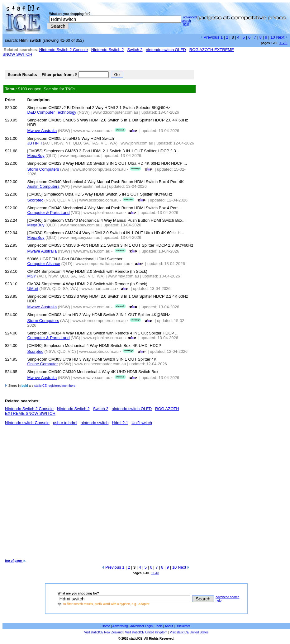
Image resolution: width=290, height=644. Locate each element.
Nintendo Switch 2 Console (64, 50)
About (169, 626)
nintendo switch (95, 423)
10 (273, 37)
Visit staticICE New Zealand (103, 632)
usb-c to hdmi (65, 423)
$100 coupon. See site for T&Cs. (41, 89)
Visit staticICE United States (189, 632)
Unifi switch (142, 423)
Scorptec (35, 200)
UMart (33, 289)
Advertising (120, 626)
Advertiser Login (141, 626)
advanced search (189, 19)
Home (106, 626)
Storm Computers (43, 169)
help (186, 24)
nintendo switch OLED (166, 50)
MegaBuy (36, 156)
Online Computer (43, 364)
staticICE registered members (55, 386)
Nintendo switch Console (27, 423)
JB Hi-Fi (35, 143)
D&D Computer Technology (52, 112)
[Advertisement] (58, 494)
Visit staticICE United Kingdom (146, 632)
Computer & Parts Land (49, 213)
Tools (159, 626)
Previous (210, 37)
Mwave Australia (42, 131)
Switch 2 (135, 50)
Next (282, 37)
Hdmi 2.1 (120, 423)
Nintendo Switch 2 (108, 50)
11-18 (283, 43)
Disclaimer (183, 626)
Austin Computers (43, 186)
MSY (32, 276)
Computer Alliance (44, 264)
